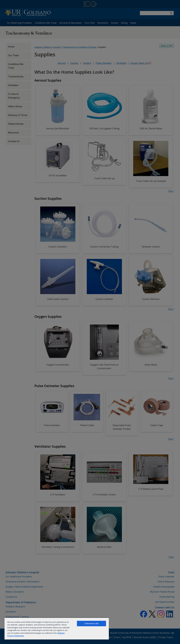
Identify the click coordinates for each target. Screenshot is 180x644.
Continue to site (91, 623)
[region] (57, 629)
